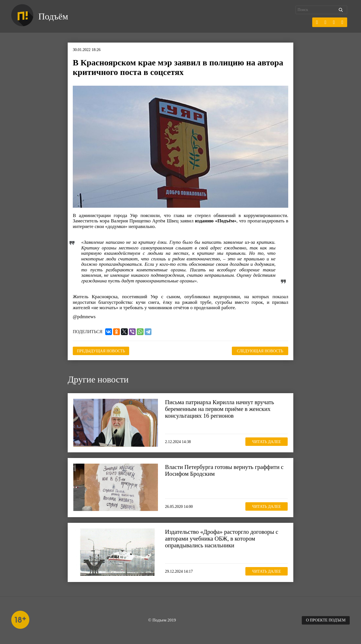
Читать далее (267, 442)
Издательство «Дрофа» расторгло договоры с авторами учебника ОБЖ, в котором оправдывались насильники (222, 539)
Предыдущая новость (101, 351)
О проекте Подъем (326, 620)
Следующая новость (260, 351)
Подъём (53, 16)
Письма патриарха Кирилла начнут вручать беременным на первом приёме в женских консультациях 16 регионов (220, 409)
